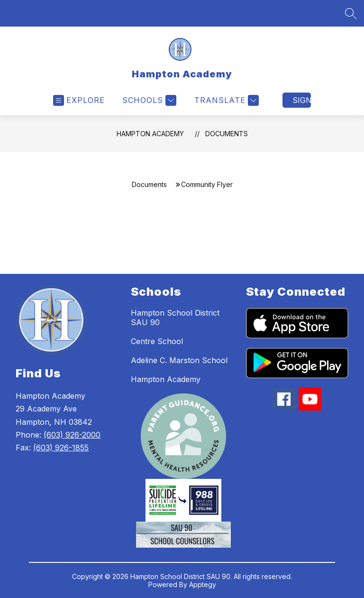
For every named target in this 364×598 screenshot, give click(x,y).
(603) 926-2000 (72, 435)
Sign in (302, 100)
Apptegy (203, 584)
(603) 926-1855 (61, 448)
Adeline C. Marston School (179, 360)
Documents (227, 134)
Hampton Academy (150, 134)
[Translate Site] (225, 100)
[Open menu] (79, 100)
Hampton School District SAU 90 (175, 318)
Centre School (157, 341)
